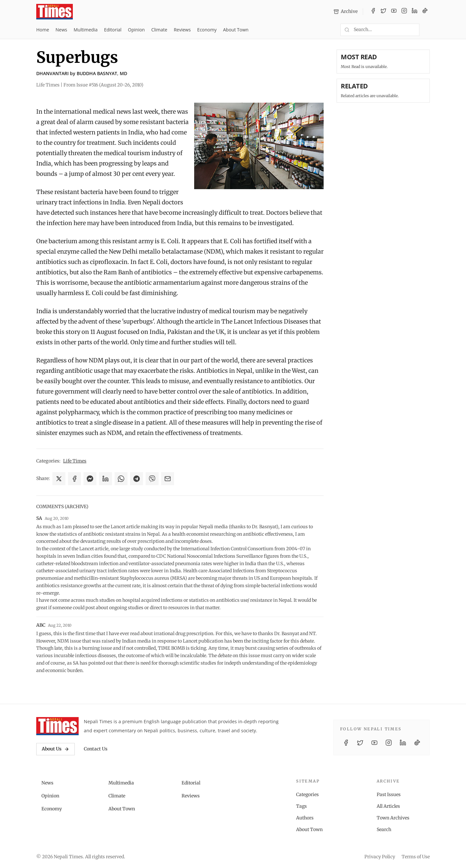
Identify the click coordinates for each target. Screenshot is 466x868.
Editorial (113, 30)
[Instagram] (404, 12)
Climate (159, 30)
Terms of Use (416, 857)
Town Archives (393, 818)
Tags (301, 806)
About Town (236, 30)
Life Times (75, 461)
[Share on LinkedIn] (105, 479)
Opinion (136, 30)
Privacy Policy (380, 857)
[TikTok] (425, 12)
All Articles (388, 806)
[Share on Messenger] (90, 479)
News (61, 30)
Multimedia (86, 30)
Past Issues (389, 794)
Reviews (182, 30)
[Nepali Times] (57, 726)
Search (384, 829)
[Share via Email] (168, 479)
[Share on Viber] (152, 479)
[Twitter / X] (383, 12)
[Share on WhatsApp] (121, 479)
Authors (305, 818)
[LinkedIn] (415, 12)
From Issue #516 (103, 85)
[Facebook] (373, 12)
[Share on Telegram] (137, 479)
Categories (307, 794)
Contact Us (96, 749)
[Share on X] (59, 479)
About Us (55, 749)
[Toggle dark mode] (427, 30)
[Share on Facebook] (74, 479)
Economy (207, 30)
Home (43, 30)
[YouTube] (394, 12)
